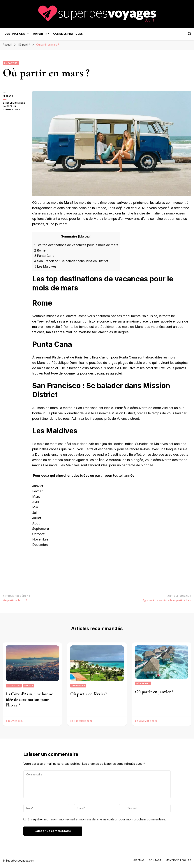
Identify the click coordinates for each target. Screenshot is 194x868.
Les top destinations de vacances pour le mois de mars (76, 245)
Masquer (85, 237)
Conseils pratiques (68, 34)
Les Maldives (45, 266)
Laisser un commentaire (15, 108)
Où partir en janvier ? (154, 692)
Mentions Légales (179, 860)
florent (8, 96)
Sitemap (139, 860)
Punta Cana (44, 256)
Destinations (15, 34)
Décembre (40, 545)
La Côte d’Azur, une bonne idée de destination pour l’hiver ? (29, 700)
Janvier (38, 486)
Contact (155, 860)
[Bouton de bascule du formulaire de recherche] (190, 34)
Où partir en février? (89, 694)
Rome (40, 250)
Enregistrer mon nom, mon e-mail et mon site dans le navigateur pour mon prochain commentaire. (97, 819)
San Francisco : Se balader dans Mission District (72, 261)
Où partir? (41, 34)
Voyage (28, 686)
